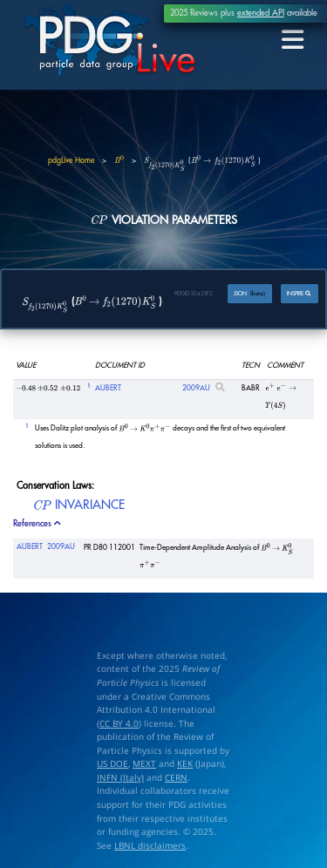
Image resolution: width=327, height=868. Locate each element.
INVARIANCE (78, 503)
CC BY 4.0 (119, 720)
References (37, 520)
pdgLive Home (71, 161)
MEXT (144, 761)
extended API (261, 13)
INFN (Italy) (120, 774)
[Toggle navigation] (294, 40)
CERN (176, 774)
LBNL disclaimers (150, 842)
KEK (185, 761)
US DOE (112, 761)
